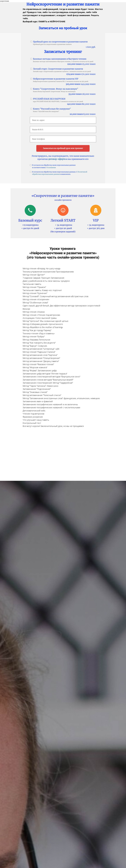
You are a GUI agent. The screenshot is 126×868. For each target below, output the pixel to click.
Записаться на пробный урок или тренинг (63, 148)
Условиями (51, 168)
